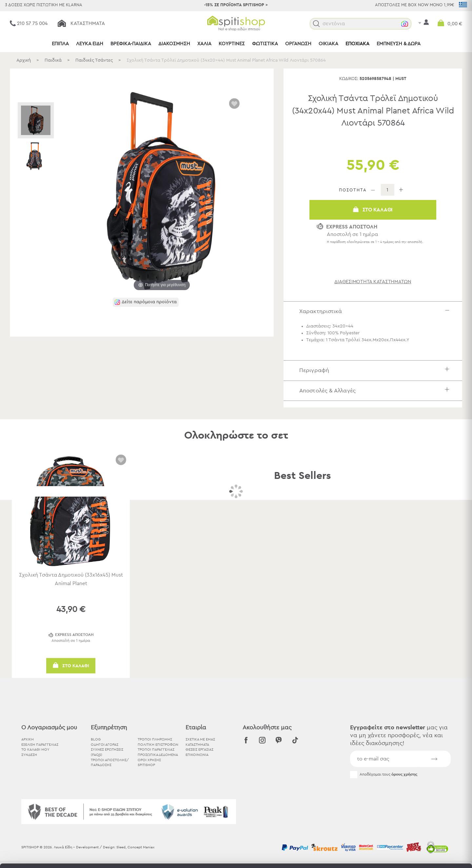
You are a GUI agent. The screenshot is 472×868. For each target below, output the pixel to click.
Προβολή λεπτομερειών (362, 855)
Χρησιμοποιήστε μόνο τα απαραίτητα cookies (417, 821)
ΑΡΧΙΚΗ (28, 739)
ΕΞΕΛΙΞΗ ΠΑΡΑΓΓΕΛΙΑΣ (40, 745)
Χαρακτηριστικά (376, 311)
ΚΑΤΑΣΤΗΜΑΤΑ (197, 745)
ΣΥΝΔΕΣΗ (29, 755)
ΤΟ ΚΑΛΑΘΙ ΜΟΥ (35, 750)
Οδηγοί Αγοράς (105, 745)
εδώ (288, 813)
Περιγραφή (376, 370)
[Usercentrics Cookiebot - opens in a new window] (42, 855)
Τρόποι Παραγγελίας (156, 750)
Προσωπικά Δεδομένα (158, 755)
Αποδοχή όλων (417, 795)
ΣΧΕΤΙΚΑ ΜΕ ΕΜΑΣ (200, 739)
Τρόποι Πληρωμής (155, 739)
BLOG (96, 739)
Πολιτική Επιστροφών (158, 745)
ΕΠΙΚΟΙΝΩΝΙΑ (197, 755)
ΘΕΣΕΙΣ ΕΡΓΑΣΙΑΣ (199, 750)
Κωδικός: (349, 79)
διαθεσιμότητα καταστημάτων (373, 282)
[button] (316, 24)
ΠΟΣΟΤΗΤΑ (353, 190)
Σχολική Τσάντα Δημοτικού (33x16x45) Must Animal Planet (71, 579)
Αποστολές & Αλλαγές (376, 391)
